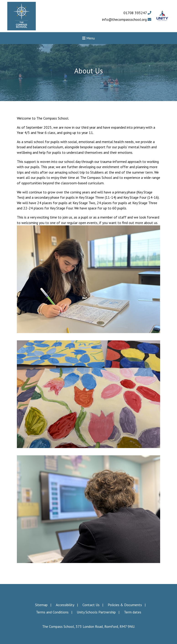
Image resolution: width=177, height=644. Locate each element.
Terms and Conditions (52, 612)
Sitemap (41, 605)
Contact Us (91, 605)
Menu (88, 38)
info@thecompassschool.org (127, 19)
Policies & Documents (125, 605)
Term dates (133, 612)
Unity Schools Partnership (96, 612)
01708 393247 (137, 13)
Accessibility (65, 605)
